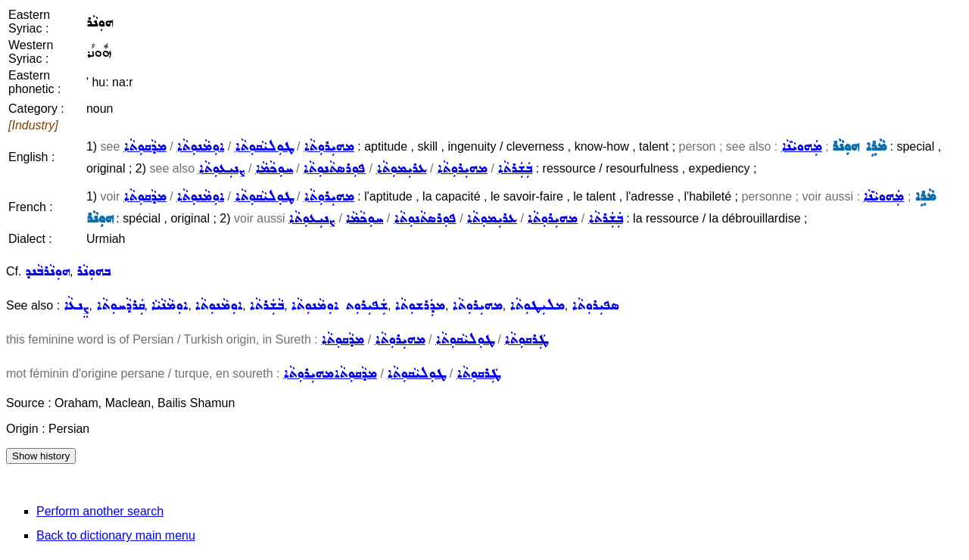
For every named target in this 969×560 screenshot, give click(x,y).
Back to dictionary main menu (116, 535)
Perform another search (100, 511)
